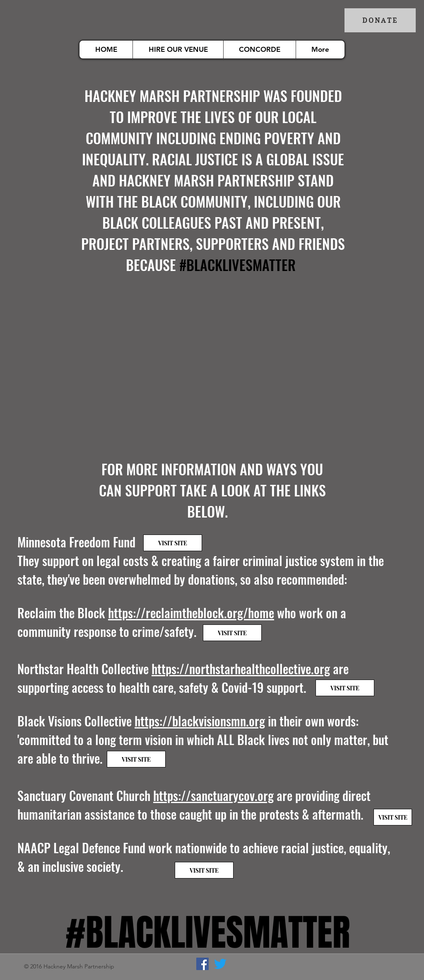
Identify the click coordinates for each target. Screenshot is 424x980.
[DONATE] (380, 20)
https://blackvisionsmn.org (200, 721)
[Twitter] (220, 964)
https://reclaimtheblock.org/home (191, 613)
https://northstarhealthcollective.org (241, 669)
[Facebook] (202, 964)
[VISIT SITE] (173, 543)
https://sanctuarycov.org (213, 795)
